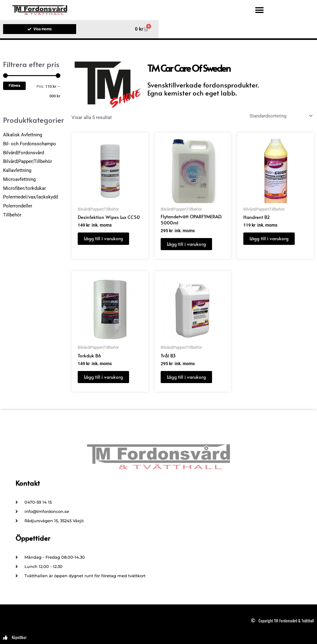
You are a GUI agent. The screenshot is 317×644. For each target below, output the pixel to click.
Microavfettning (19, 179)
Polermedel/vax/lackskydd (30, 197)
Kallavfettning (17, 170)
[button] (259, 10)
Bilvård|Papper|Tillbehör (28, 162)
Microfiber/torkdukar (24, 188)
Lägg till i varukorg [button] (103, 238)
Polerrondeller (18, 206)
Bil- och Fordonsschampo (30, 144)
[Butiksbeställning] (280, 116)
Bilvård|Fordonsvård (24, 153)
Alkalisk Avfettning (23, 135)
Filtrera (14, 86)
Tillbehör (12, 215)
